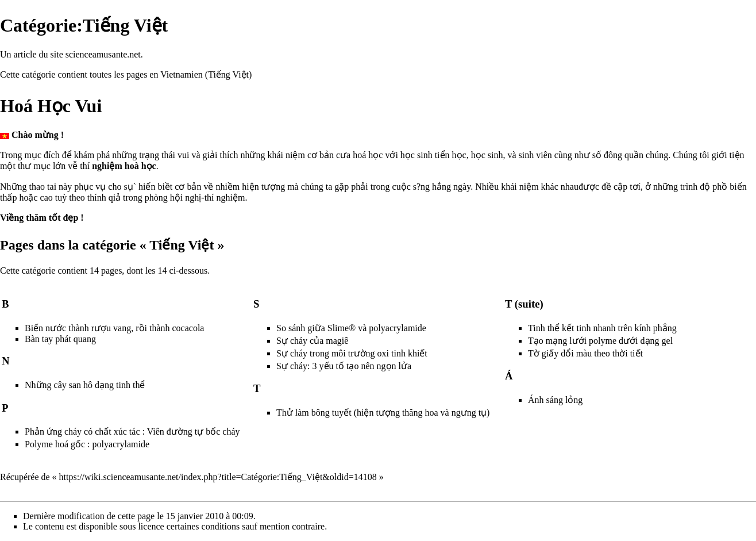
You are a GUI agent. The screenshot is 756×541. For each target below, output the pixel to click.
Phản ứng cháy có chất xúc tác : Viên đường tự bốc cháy (132, 431)
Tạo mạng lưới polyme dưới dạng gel (600, 341)
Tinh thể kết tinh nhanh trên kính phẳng (602, 328)
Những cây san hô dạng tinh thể (85, 385)
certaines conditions (203, 526)
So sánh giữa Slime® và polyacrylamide (351, 328)
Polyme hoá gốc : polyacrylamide (87, 444)
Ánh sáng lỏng (555, 400)
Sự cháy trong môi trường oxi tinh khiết (352, 353)
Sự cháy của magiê (312, 341)
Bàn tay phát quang (60, 339)
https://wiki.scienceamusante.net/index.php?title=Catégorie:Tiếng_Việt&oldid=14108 (218, 477)
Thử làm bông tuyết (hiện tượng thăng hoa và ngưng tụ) (383, 413)
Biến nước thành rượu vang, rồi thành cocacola (114, 328)
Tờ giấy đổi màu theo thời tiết (585, 353)
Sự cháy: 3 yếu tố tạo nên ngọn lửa (344, 366)
